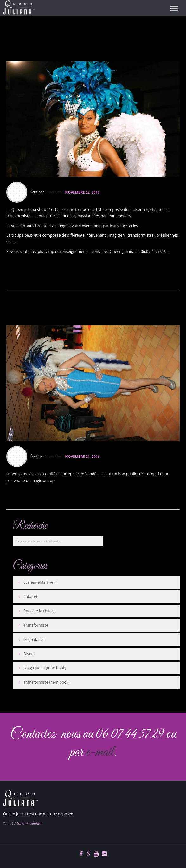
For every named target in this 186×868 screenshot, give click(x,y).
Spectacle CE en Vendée (62, 309)
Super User (54, 192)
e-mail (100, 752)
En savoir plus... (22, 277)
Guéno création (30, 823)
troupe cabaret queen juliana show (79, 42)
